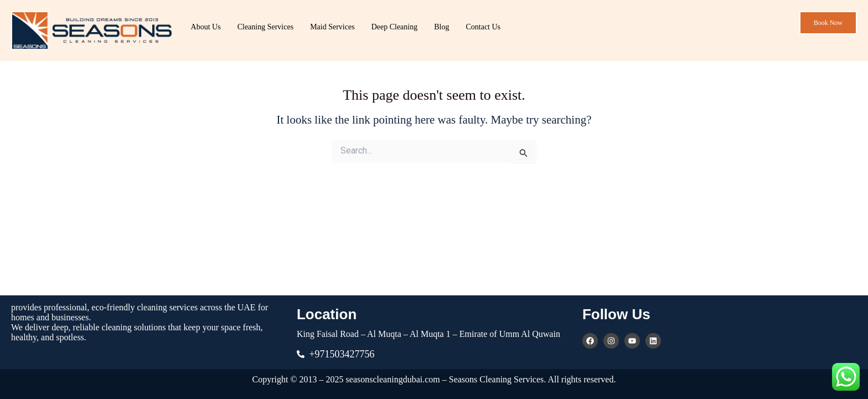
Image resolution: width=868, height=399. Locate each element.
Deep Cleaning (395, 27)
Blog (441, 27)
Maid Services (332, 27)
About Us (206, 27)
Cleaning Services (265, 27)
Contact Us (483, 27)
